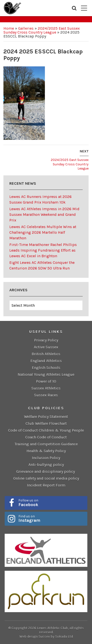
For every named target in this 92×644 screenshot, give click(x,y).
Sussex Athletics (46, 388)
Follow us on (51, 503)
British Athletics (46, 354)
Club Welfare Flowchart (46, 423)
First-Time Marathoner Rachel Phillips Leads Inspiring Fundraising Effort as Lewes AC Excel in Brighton (43, 250)
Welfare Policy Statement (46, 417)
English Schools (46, 368)
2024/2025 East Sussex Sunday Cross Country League (42, 30)
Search (74, 8)
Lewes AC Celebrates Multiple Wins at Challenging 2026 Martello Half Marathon (43, 232)
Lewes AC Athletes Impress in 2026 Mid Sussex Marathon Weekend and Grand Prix (44, 214)
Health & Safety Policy (46, 451)
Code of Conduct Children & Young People (46, 430)
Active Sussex (46, 347)
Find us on (51, 519)
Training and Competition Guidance (46, 444)
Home (9, 28)
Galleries (26, 28)
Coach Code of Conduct (46, 437)
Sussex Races (46, 395)
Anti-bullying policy (46, 465)
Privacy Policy (46, 340)
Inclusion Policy (46, 458)
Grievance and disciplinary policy (46, 471)
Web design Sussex (35, 637)
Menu (84, 8)
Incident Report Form (46, 485)
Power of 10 (46, 381)
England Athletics (46, 361)
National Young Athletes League (46, 374)
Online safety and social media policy (46, 478)
